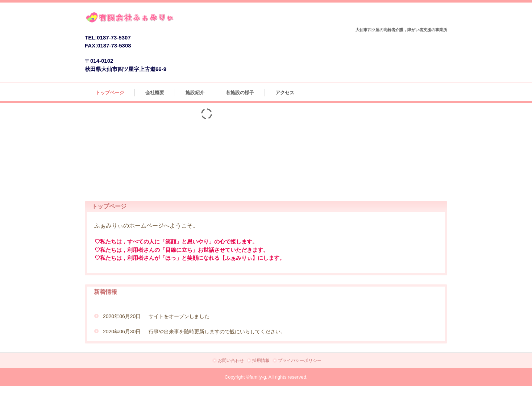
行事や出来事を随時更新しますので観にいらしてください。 (217, 332)
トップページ (110, 93)
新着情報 (105, 292)
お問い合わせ (231, 360)
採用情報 (261, 360)
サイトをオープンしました (179, 316)
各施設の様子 (240, 93)
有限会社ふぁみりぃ (153, 19)
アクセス (285, 93)
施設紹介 (195, 93)
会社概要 (155, 93)
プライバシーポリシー (300, 360)
